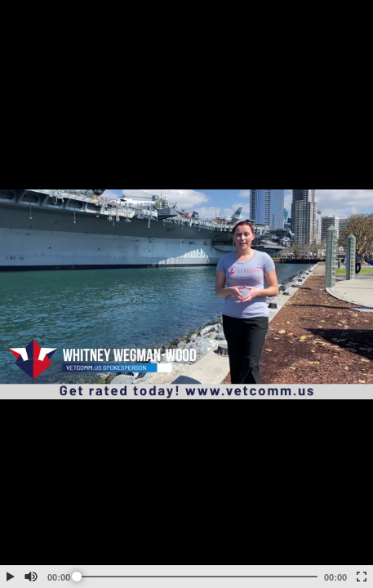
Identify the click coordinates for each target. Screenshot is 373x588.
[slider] (197, 577)
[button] (10, 577)
